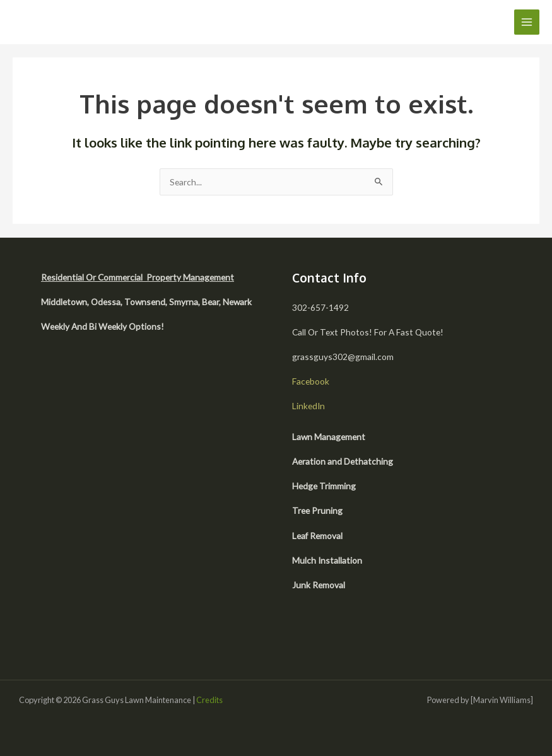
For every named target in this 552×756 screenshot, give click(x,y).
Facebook (311, 381)
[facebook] (328, 635)
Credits (209, 700)
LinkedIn (308, 406)
